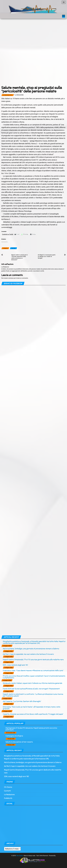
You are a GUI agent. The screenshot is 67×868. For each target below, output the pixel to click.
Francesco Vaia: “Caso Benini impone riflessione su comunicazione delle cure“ (33, 670)
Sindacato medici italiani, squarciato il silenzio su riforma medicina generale (33, 683)
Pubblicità (8, 798)
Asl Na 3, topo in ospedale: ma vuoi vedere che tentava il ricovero (28, 654)
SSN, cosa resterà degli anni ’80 (15, 665)
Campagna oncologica (14, 736)
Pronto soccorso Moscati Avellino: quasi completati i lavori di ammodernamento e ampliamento (34, 677)
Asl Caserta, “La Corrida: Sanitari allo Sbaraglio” (22, 701)
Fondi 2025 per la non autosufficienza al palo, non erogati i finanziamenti (31, 689)
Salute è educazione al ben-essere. (19, 742)
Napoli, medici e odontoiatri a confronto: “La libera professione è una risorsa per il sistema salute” (33, 695)
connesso (11, 278)
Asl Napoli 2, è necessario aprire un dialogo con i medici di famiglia (47, 256)
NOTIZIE (13, 248)
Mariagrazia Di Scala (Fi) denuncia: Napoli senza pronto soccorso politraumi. (31, 729)
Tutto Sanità (19, 856)
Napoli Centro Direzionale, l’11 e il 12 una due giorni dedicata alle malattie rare (33, 660)
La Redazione (19, 95)
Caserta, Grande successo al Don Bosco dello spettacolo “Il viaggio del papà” (33, 714)
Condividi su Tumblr (8, 234)
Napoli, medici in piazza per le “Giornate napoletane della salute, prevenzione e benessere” (19, 257)
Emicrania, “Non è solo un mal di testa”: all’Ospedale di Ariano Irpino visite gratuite (32, 708)
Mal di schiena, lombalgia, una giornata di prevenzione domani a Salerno (31, 649)
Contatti (7, 791)
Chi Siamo (8, 787)
